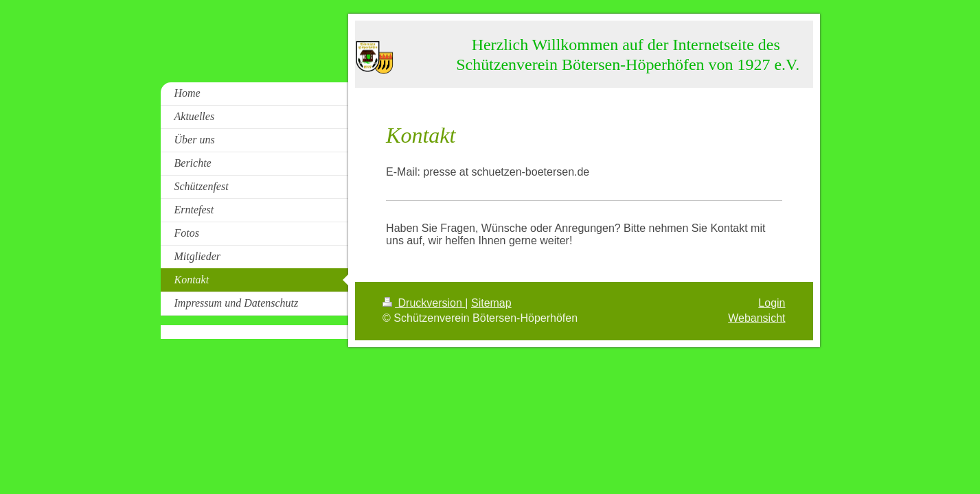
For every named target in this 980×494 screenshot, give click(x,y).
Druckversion (424, 303)
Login (772, 303)
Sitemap (491, 303)
